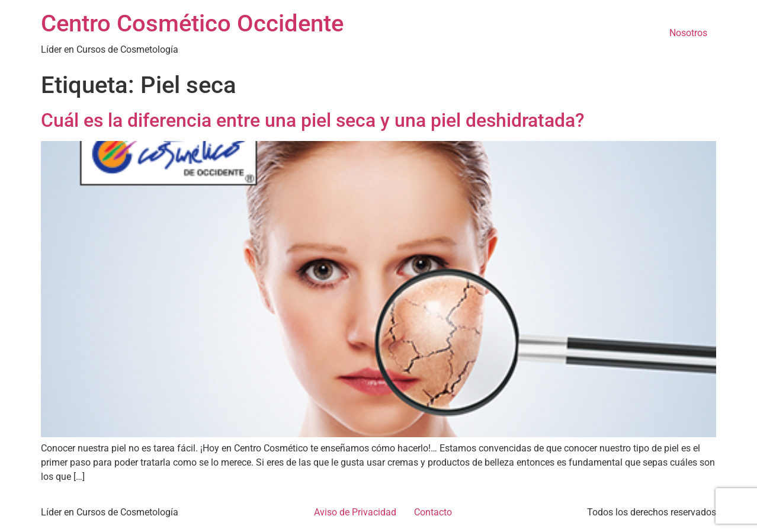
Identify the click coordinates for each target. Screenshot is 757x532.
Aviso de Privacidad (355, 512)
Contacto (433, 512)
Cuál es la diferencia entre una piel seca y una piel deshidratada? (313, 120)
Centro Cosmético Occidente (192, 23)
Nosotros (688, 33)
